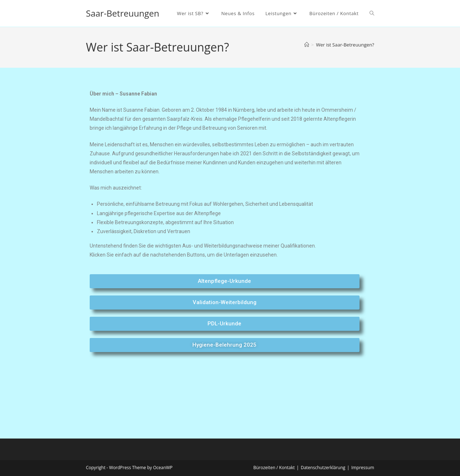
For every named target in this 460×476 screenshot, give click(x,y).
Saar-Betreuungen (123, 13)
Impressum (363, 468)
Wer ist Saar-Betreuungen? (345, 45)
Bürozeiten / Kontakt (274, 468)
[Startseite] (307, 45)
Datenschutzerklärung (323, 468)
